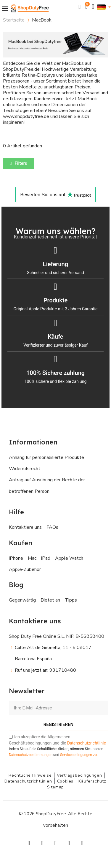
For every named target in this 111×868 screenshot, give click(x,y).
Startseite (14, 20)
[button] (80, 7)
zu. (79, 755)
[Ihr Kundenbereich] (93, 7)
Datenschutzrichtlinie (87, 743)
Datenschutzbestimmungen (31, 755)
